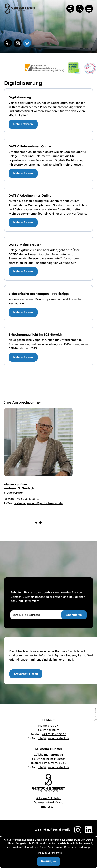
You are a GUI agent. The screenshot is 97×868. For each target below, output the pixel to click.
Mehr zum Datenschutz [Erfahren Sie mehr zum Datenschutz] (48, 853)
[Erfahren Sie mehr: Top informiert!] (26, 674)
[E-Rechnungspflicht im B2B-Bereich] (23, 357)
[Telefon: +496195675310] (54, 734)
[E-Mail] (43, 615)
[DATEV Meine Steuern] (23, 272)
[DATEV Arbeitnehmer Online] (23, 223)
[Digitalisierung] (23, 124)
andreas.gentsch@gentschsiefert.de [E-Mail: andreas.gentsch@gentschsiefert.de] (38, 503)
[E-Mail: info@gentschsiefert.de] (18, 43)
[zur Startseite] (20, 9)
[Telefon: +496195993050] (54, 763)
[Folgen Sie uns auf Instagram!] (78, 830)
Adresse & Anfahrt (48, 798)
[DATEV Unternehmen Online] (23, 173)
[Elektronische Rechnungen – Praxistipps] (23, 312)
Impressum (48, 807)
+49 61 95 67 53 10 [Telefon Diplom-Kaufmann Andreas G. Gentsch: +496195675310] (27, 499)
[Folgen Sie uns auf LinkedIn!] (89, 830)
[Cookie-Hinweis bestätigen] (49, 862)
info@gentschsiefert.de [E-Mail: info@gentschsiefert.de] (53, 738)
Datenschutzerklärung (49, 802)
